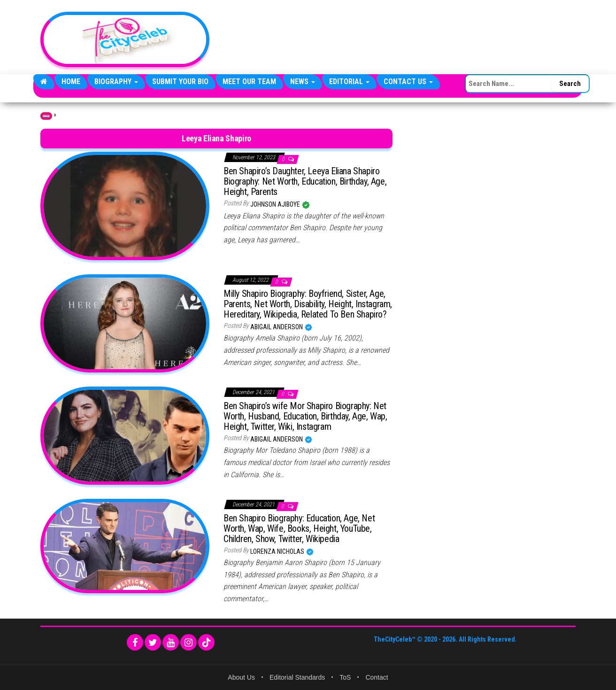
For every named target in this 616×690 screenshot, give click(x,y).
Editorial (349, 81)
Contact (377, 677)
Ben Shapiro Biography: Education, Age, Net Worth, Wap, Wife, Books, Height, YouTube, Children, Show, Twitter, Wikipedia (299, 528)
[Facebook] (135, 642)
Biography (116, 81)
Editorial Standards (297, 677)
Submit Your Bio (180, 81)
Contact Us (408, 81)
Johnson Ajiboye (276, 204)
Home (71, 81)
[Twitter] (153, 642)
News (303, 81)
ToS (345, 677)
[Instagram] (189, 642)
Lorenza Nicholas (278, 551)
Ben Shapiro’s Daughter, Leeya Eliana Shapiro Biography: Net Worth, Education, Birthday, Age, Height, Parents (305, 181)
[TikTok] (206, 642)
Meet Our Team (249, 81)
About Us (241, 677)
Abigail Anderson (277, 327)
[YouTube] (171, 642)
